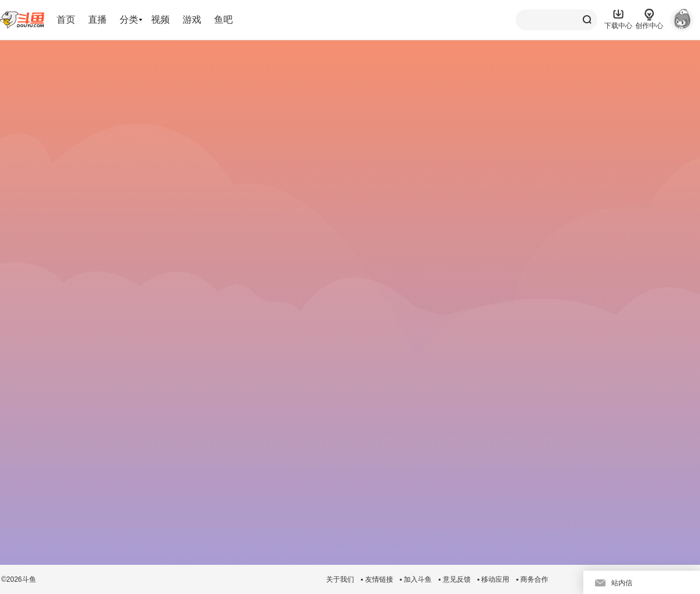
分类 (129, 20)
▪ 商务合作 (532, 579)
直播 (97, 20)
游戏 (192, 20)
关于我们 (340, 579)
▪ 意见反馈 (454, 579)
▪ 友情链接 (377, 579)
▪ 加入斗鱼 (416, 579)
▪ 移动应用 (494, 579)
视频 (160, 20)
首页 (66, 20)
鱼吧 (223, 20)
